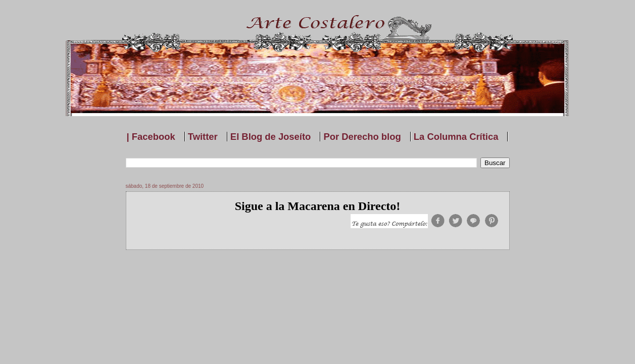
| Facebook (151, 137)
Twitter (203, 137)
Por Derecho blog (362, 137)
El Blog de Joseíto (271, 137)
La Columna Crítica (456, 137)
